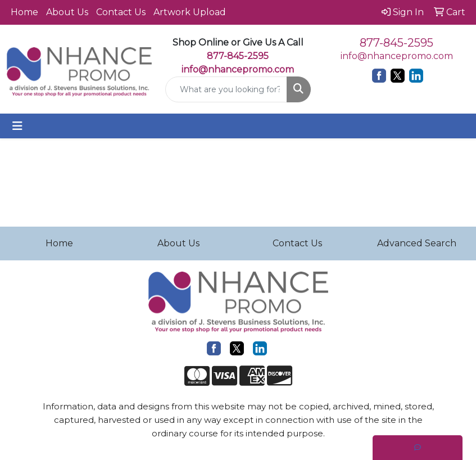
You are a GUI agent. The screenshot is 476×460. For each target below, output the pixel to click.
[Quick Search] (226, 89)
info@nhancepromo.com (238, 69)
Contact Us (121, 12)
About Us (67, 12)
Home (24, 12)
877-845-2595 (396, 43)
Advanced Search (417, 243)
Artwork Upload (190, 12)
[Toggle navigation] (17, 126)
